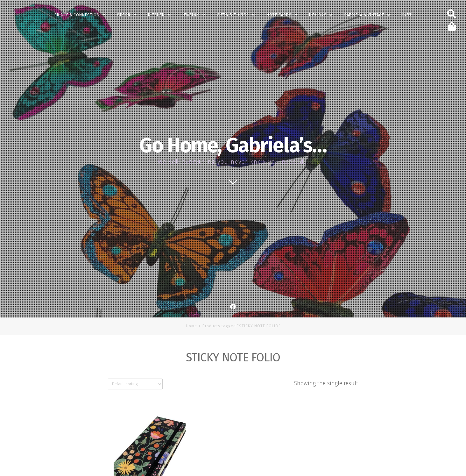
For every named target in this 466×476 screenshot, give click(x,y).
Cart (407, 15)
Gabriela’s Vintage (364, 15)
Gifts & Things (233, 15)
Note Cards (279, 15)
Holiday (318, 15)
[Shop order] (135, 384)
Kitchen (156, 15)
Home (191, 326)
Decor (124, 15)
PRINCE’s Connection (77, 15)
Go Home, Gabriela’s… (233, 146)
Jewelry (191, 15)
